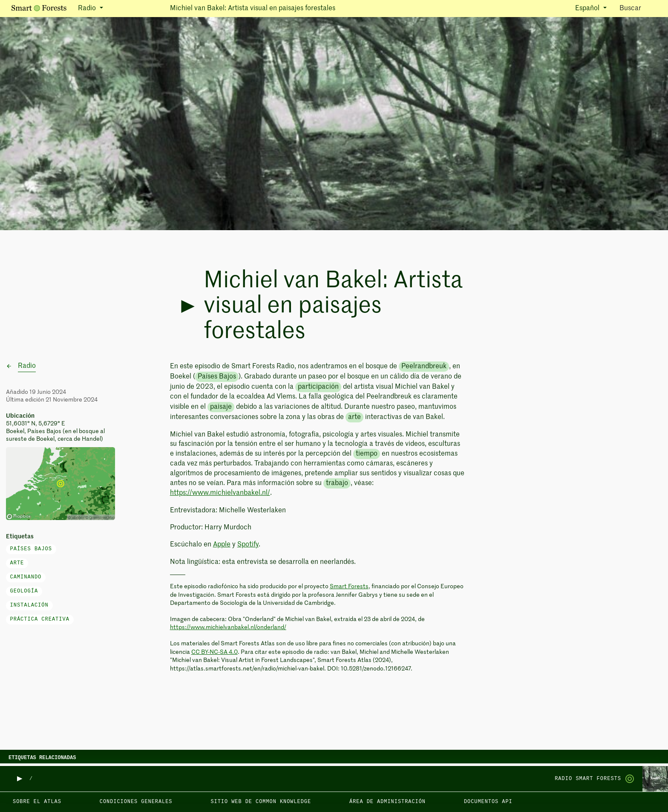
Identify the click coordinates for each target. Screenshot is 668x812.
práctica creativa (40, 619)
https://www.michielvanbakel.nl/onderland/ (228, 627)
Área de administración (387, 802)
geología (24, 591)
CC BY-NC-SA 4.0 (215, 652)
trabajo (337, 483)
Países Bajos (31, 549)
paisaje (221, 407)
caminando (26, 577)
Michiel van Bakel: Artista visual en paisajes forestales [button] (253, 9)
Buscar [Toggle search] (638, 8)
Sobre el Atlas (37, 802)
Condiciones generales (136, 802)
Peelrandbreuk (424, 367)
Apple (222, 545)
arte (17, 563)
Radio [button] (88, 9)
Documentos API (488, 802)
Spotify (248, 545)
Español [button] (588, 9)
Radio (27, 366)
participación (318, 387)
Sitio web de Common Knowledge (261, 802)
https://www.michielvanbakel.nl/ (220, 493)
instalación (29, 605)
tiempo (367, 454)
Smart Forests (349, 587)
